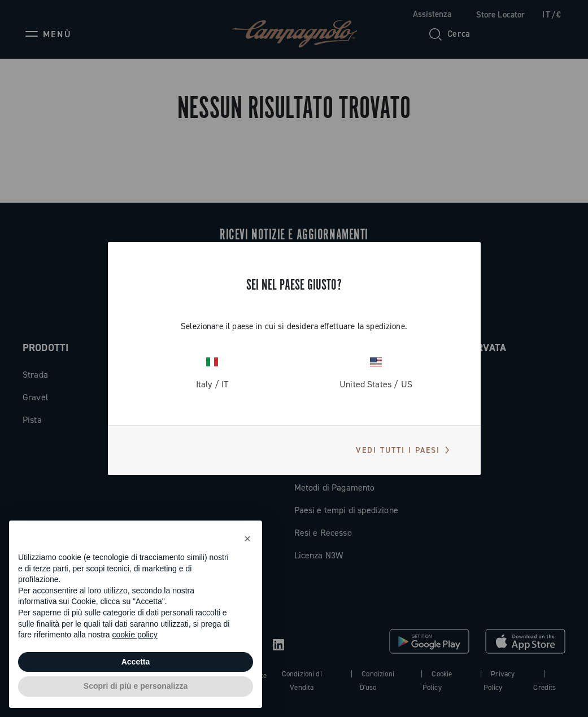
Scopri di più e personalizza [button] (136, 686)
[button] (247, 539)
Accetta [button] (136, 662)
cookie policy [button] (135, 635)
